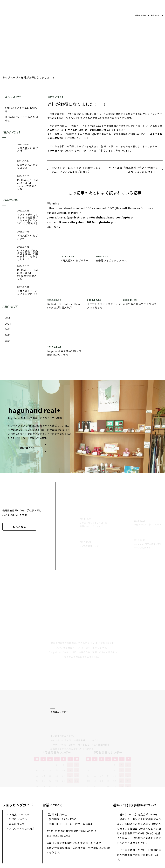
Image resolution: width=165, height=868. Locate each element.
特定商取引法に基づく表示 (129, 843)
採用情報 (77, 843)
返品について (17, 789)
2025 (8, 318)
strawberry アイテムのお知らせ (21, 119)
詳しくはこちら (27, 448)
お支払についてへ (19, 780)
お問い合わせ (98, 843)
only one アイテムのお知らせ (21, 109)
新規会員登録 (139, 15)
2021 (8, 341)
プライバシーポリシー (34, 843)
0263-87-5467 (62, 801)
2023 (8, 329)
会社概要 (59, 843)
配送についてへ (18, 785)
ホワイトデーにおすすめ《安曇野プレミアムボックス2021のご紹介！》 (76, 170)
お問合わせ (155, 15)
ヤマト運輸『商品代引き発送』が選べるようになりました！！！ (134, 170)
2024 (8, 324)
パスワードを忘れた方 (22, 794)
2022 (8, 335)
